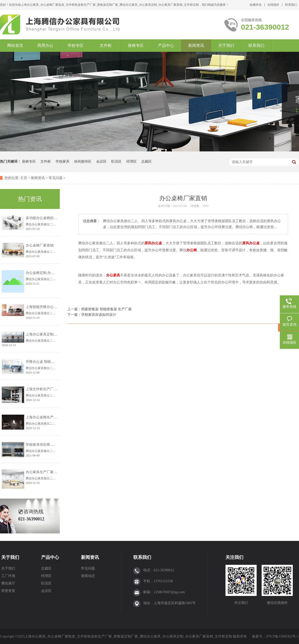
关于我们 (226, 45)
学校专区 (75, 45)
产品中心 (166, 45)
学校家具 (63, 161)
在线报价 (273, 5)
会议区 (101, 161)
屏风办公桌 (153, 243)
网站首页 (15, 45)
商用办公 (45, 45)
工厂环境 (8, 576)
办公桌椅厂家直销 (40, 245)
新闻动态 (88, 576)
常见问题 (56, 178)
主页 (24, 178)
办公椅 (192, 250)
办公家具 (113, 275)
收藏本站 (256, 5)
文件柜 (106, 45)
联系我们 (291, 5)
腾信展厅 (8, 583)
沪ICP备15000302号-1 (282, 636)
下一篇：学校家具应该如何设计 (92, 315)
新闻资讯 (196, 45)
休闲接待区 (83, 161)
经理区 (132, 161)
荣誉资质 (8, 591)
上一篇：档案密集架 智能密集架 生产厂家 (100, 309)
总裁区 (147, 161)
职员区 (116, 161)
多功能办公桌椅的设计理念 (47, 218)
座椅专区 (136, 45)
